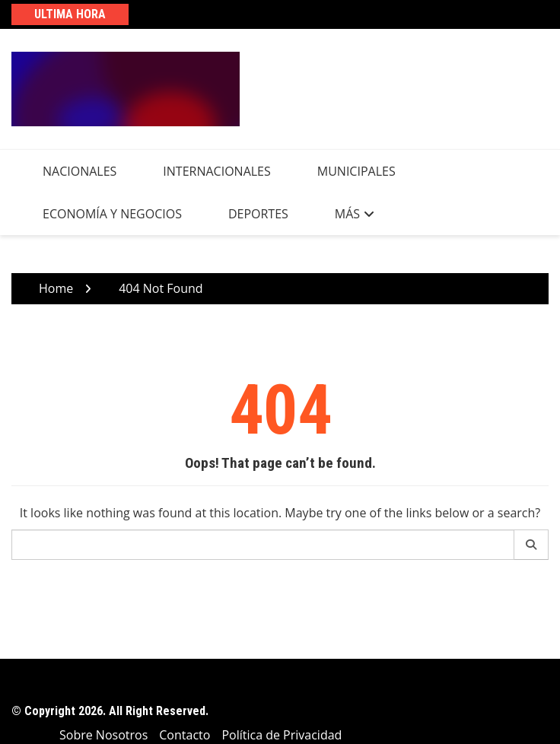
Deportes (258, 214)
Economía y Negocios (112, 214)
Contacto (185, 735)
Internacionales (216, 171)
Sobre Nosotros (103, 735)
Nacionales (80, 171)
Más (347, 214)
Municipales (356, 171)
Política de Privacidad (282, 735)
